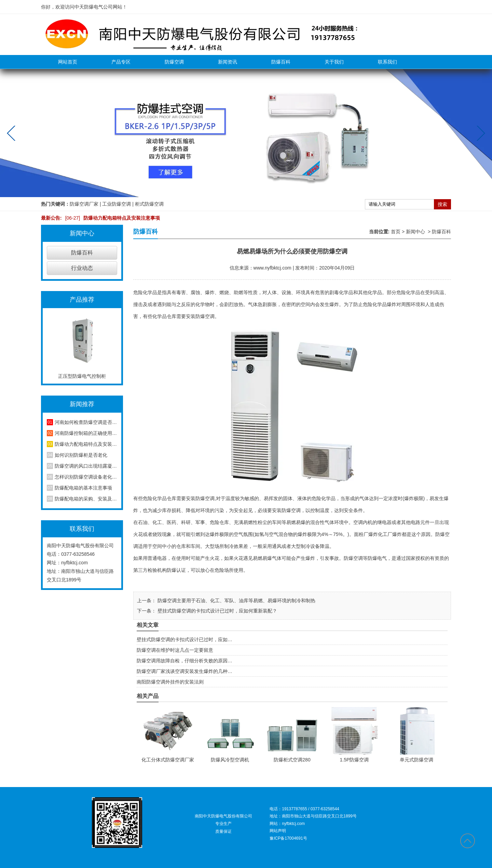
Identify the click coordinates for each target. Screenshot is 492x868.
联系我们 (387, 62)
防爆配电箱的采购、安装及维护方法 (86, 499)
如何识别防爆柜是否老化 (81, 455)
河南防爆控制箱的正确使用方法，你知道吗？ (86, 433)
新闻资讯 (228, 62)
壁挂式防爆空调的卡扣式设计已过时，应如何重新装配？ (217, 611)
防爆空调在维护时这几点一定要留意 (175, 650)
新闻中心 (415, 232)
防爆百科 (281, 62)
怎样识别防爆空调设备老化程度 (86, 477)
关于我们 (334, 62)
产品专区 (121, 62)
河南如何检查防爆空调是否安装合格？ (86, 422)
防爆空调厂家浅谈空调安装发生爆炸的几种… (184, 671)
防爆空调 (174, 62)
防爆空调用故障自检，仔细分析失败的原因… (184, 661)
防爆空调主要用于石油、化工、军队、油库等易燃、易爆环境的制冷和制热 (236, 601)
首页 (396, 232)
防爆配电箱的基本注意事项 (83, 488)
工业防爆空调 (117, 204)
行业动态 (82, 268)
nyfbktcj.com (74, 563)
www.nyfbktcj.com (272, 268)
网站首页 (68, 62)
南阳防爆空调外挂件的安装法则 (170, 682)
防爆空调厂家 (84, 204)
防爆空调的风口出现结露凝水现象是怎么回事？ (86, 466)
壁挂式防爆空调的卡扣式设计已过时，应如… (184, 639)
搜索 (442, 204)
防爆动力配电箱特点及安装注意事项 (111, 218)
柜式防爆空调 (149, 204)
